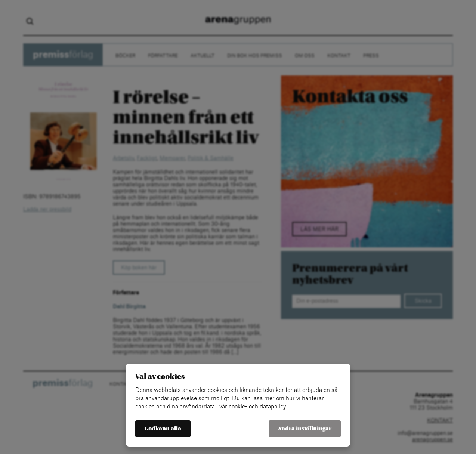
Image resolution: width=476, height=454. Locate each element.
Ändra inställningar (305, 429)
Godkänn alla (163, 429)
